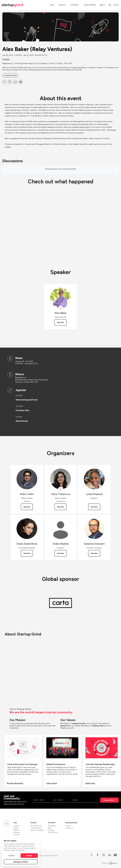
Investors (16, 826)
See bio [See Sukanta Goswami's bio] (94, 553)
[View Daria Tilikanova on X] (61, 489)
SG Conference (36, 826)
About (102, 5)
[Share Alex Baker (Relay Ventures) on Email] (21, 82)
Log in (116, 5)
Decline (11, 855)
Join (52, 5)
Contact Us (69, 828)
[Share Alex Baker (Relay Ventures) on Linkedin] (15, 82)
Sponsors (16, 832)
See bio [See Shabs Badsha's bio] (60, 553)
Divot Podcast (53, 832)
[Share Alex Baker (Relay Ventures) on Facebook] (4, 82)
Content (75, 5)
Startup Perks (90, 5)
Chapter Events (36, 828)
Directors (16, 835)
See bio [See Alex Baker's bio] (60, 322)
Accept (29, 855)
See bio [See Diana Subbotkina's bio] (27, 553)
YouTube (51, 830)
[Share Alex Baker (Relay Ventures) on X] (10, 82)
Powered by (109, 863)
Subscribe (108, 800)
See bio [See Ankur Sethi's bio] (27, 507)
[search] (110, 5)
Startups (16, 830)
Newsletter (52, 826)
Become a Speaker (37, 830)
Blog (50, 828)
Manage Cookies (21, 862)
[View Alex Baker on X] (61, 308)
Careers (68, 826)
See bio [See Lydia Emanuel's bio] (94, 507)
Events (62, 5)
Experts (16, 828)
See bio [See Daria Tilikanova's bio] (60, 507)
